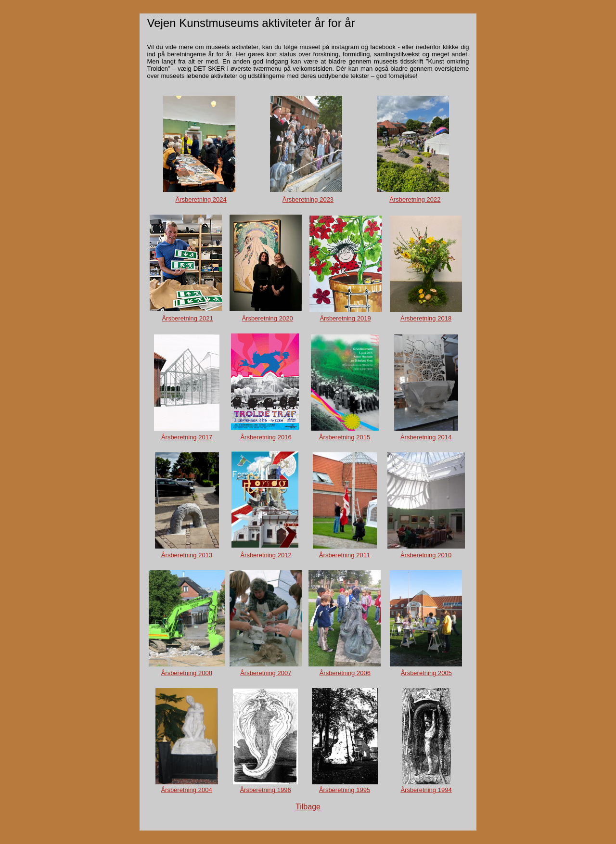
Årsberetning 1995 (345, 790)
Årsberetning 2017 (187, 437)
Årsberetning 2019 (345, 318)
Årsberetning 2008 (187, 673)
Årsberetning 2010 (426, 555)
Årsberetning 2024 (201, 199)
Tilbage (308, 807)
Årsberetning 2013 (187, 555)
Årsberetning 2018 (426, 318)
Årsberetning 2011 (345, 555)
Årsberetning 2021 (187, 318)
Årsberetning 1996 (265, 790)
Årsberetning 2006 (345, 673)
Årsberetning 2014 (426, 437)
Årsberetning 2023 (308, 199)
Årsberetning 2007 (266, 673)
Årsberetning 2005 (426, 673)
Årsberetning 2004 (186, 790)
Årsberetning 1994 (426, 790)
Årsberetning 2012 (266, 555)
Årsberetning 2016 (266, 437)
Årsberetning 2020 (267, 318)
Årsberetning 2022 (415, 199)
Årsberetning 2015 (345, 437)
